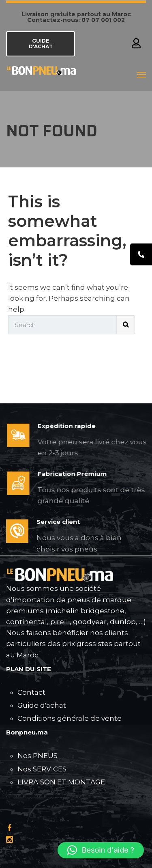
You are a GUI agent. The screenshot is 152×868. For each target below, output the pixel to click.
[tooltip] (141, 254)
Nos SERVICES (42, 769)
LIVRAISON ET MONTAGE (61, 782)
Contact (31, 692)
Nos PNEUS (37, 756)
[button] (101, 850)
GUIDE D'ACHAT (41, 44)
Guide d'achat (42, 705)
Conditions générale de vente (70, 718)
